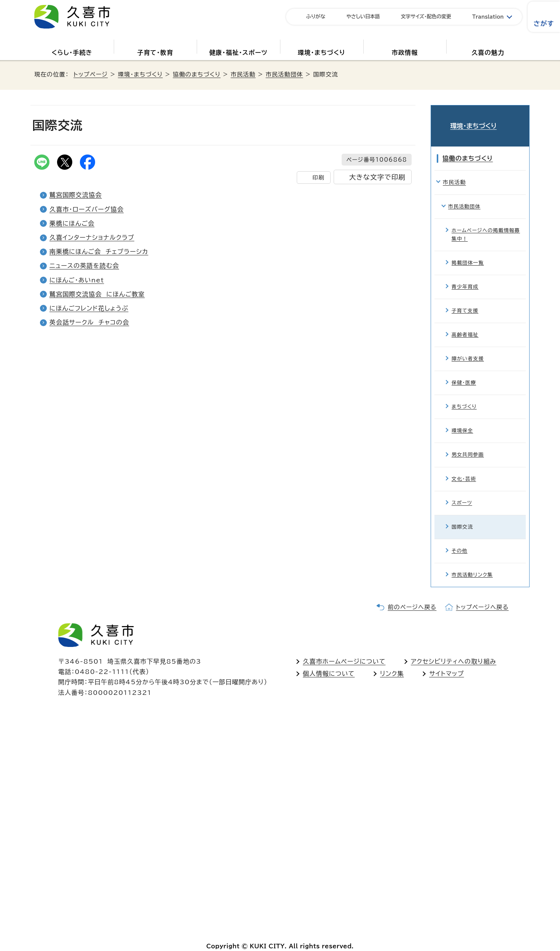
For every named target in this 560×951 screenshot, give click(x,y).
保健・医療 (464, 372)
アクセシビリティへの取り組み (454, 650)
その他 (460, 539)
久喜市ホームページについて (344, 650)
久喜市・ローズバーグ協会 (87, 209)
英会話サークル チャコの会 (89, 322)
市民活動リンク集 (472, 563)
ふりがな (316, 17)
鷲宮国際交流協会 (76, 195)
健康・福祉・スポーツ (238, 53)
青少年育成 (465, 275)
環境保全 (462, 420)
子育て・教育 (155, 53)
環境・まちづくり (322, 53)
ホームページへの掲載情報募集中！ (486, 223)
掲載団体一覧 (468, 251)
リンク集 (392, 662)
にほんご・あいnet (77, 280)
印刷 (318, 178)
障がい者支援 (468, 348)
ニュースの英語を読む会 (84, 266)
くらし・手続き (72, 53)
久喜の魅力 (488, 53)
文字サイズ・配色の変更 (426, 17)
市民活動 (243, 74)
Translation (488, 17)
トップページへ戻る (482, 596)
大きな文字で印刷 (377, 177)
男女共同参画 (468, 444)
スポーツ (462, 491)
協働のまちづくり (196, 74)
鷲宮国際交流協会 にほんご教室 (97, 294)
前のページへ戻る (412, 596)
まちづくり (464, 396)
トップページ (91, 74)
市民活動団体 (284, 74)
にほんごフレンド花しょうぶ (89, 308)
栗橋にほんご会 (72, 223)
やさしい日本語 (363, 17)
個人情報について (329, 662)
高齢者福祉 (465, 324)
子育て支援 (465, 300)
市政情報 (405, 53)
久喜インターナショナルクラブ (92, 237)
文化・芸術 (464, 468)
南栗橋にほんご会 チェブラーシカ (99, 252)
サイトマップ (446, 662)
